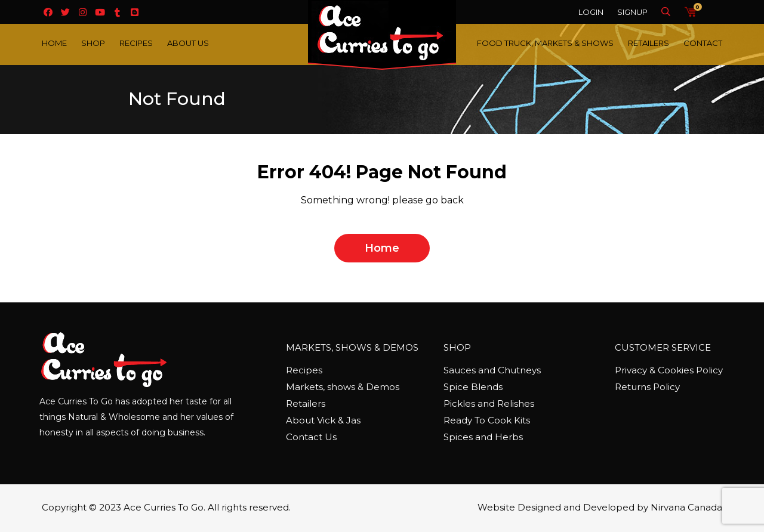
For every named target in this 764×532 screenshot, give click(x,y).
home (382, 248)
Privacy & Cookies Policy (669, 370)
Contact (703, 43)
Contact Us (311, 437)
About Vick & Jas (323, 420)
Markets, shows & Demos (343, 387)
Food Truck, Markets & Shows (545, 43)
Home (54, 43)
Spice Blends (473, 387)
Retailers (649, 43)
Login (591, 12)
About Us (188, 43)
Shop (93, 43)
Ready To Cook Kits (487, 420)
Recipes (136, 43)
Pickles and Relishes (489, 403)
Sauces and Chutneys (492, 370)
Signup (632, 12)
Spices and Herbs (483, 437)
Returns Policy (647, 387)
